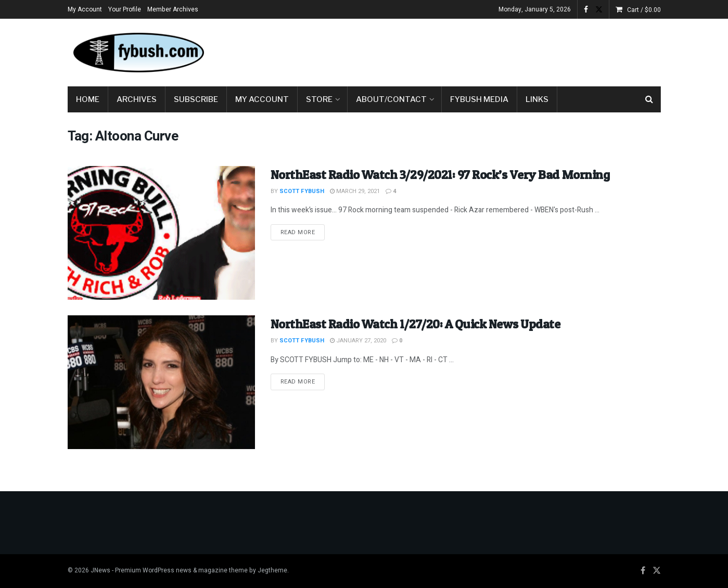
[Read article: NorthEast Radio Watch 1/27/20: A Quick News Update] (161, 382)
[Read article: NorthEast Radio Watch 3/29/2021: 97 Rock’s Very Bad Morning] (161, 233)
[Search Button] (649, 99)
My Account (85, 9)
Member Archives (173, 9)
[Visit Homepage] (138, 53)
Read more (303, 232)
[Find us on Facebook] (643, 571)
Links (537, 99)
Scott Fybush (302, 191)
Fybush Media (479, 99)
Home (88, 99)
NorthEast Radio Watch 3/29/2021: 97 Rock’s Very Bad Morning (440, 175)
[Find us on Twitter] (657, 571)
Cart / (644, 10)
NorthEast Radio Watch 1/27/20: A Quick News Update (416, 324)
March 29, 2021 (355, 191)
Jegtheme (272, 570)
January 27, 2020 (358, 341)
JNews (100, 570)
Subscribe (196, 99)
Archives (137, 99)
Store (319, 99)
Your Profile (125, 9)
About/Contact (391, 99)
